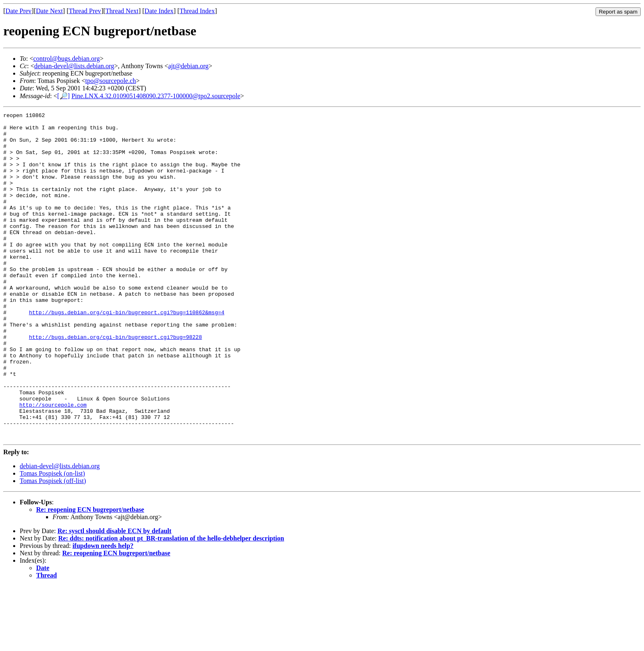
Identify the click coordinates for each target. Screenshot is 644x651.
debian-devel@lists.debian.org (74, 66)
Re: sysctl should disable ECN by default (114, 596)
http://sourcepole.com (53, 464)
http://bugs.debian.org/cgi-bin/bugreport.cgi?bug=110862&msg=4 (126, 353)
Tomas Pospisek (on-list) (52, 539)
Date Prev (18, 11)
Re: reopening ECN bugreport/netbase (90, 575)
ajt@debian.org (188, 66)
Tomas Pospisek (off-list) (53, 546)
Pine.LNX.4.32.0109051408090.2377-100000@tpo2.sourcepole (156, 96)
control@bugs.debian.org (67, 59)
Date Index (159, 11)
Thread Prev (85, 11)
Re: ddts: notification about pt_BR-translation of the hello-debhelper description (171, 604)
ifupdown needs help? (103, 611)
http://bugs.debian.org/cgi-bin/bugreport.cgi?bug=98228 (115, 382)
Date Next (49, 11)
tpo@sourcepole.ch (110, 81)
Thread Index (197, 11)
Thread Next (122, 11)
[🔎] (63, 96)
